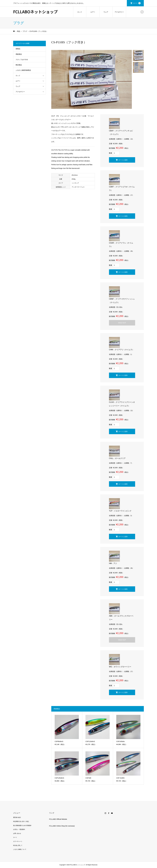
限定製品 (19, 65)
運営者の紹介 (17, 817)
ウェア (106, 12)
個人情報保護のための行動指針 (22, 825)
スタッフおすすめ (22, 60)
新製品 (18, 49)
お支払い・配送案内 (19, 829)
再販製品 (19, 54)
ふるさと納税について (20, 849)
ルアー (93, 12)
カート (137, 3)
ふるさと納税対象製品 (23, 70)
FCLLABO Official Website (58, 819)
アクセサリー (119, 12)
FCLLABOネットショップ (35, 12)
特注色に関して (18, 845)
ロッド (80, 12)
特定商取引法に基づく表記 (21, 821)
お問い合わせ (17, 833)
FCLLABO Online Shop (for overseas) (62, 826)
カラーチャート (18, 841)
